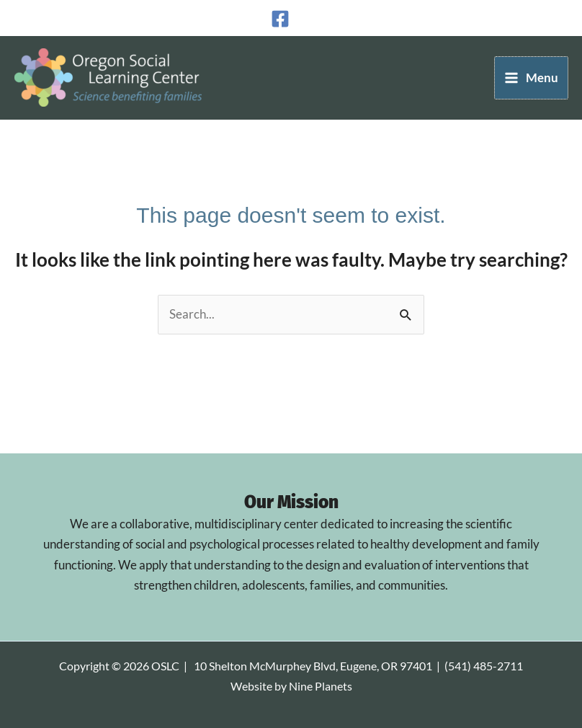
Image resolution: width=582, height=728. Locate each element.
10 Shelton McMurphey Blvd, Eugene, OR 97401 (313, 666)
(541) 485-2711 (484, 666)
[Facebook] (280, 19)
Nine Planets (321, 686)
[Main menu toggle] (531, 78)
